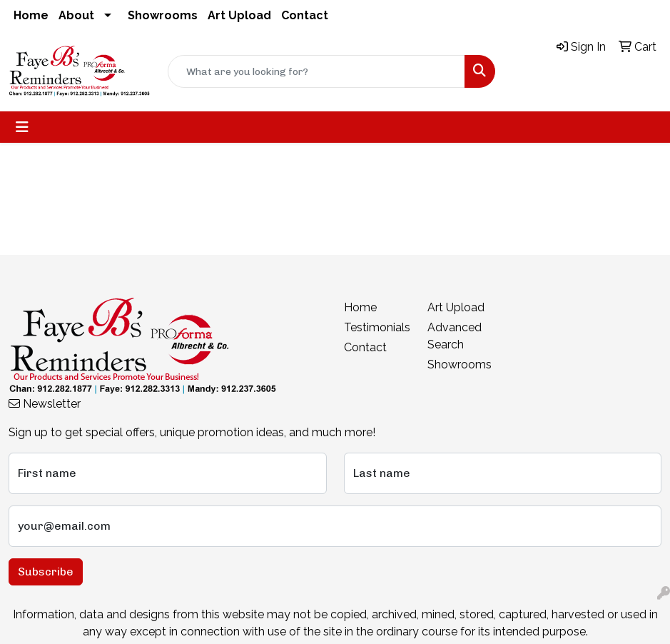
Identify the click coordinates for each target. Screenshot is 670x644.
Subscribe (46, 572)
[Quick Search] (317, 71)
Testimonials (377, 327)
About (76, 15)
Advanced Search (455, 336)
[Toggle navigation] (22, 127)
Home (31, 15)
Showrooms (163, 15)
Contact (305, 15)
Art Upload (239, 15)
